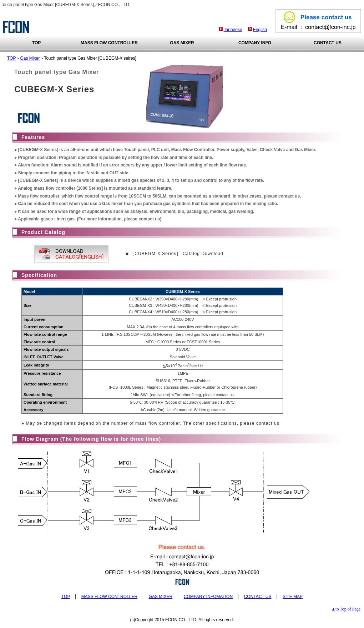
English (260, 30)
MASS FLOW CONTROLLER (109, 43)
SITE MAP (293, 597)
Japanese (233, 30)
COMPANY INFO (255, 43)
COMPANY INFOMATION (208, 597)
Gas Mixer (30, 58)
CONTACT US (328, 43)
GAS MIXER (182, 43)
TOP (36, 43)
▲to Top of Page (346, 609)
